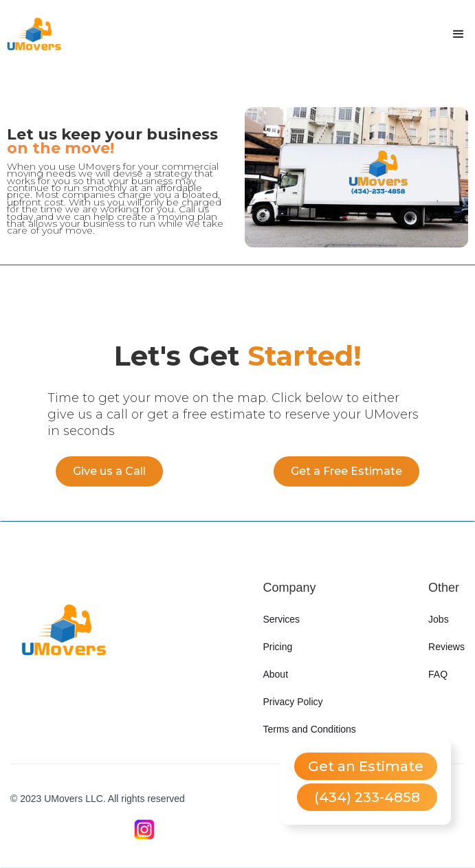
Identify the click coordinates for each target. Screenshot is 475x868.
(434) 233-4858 (367, 797)
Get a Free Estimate (346, 471)
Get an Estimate (366, 766)
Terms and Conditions (309, 729)
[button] (459, 34)
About (275, 674)
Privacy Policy (292, 702)
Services (281, 619)
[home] (34, 34)
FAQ (438, 674)
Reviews (446, 647)
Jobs (439, 619)
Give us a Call (109, 471)
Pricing (277, 647)
